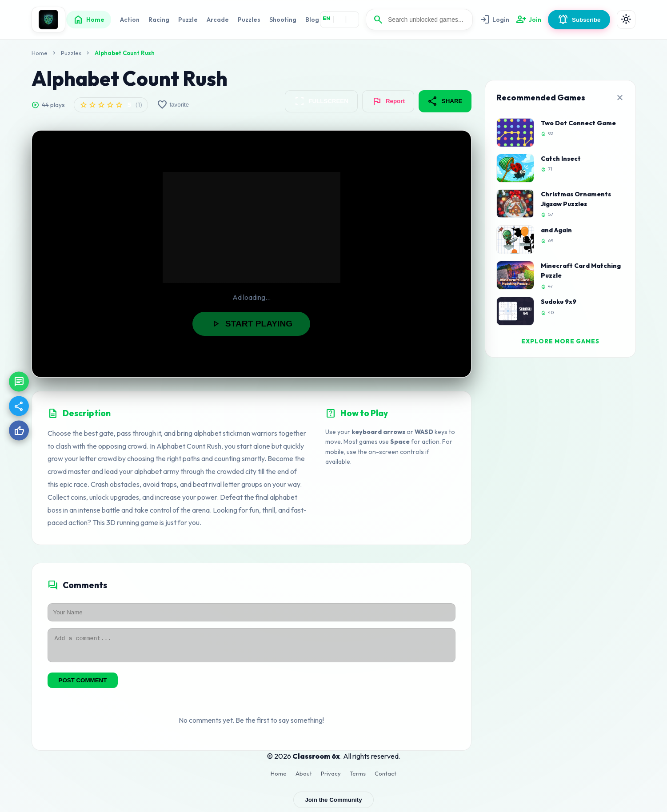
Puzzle (188, 20)
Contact (385, 777)
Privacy (331, 777)
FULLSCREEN (321, 101)
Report (388, 101)
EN (326, 18)
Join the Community (333, 804)
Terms (358, 777)
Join (529, 20)
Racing (159, 20)
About (304, 777)
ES (353, 18)
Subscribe (579, 20)
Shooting (283, 20)
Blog (312, 20)
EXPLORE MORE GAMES (560, 341)
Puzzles (249, 20)
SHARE (445, 101)
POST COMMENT (83, 684)
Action (130, 20)
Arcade (218, 20)
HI (340, 18)
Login (494, 20)
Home (89, 20)
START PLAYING (251, 324)
